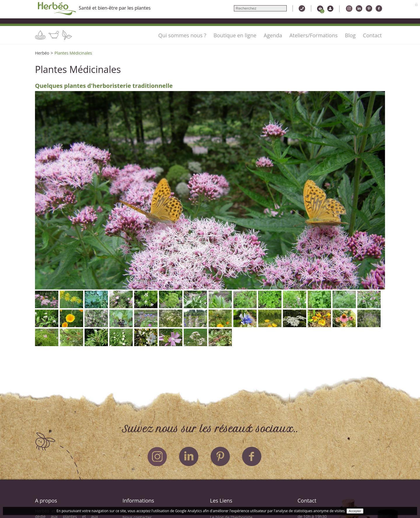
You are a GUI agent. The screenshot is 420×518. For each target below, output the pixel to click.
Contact (372, 35)
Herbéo (42, 53)
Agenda (273, 35)
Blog (350, 35)
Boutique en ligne (235, 35)
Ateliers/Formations (313, 35)
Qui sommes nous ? (182, 35)
